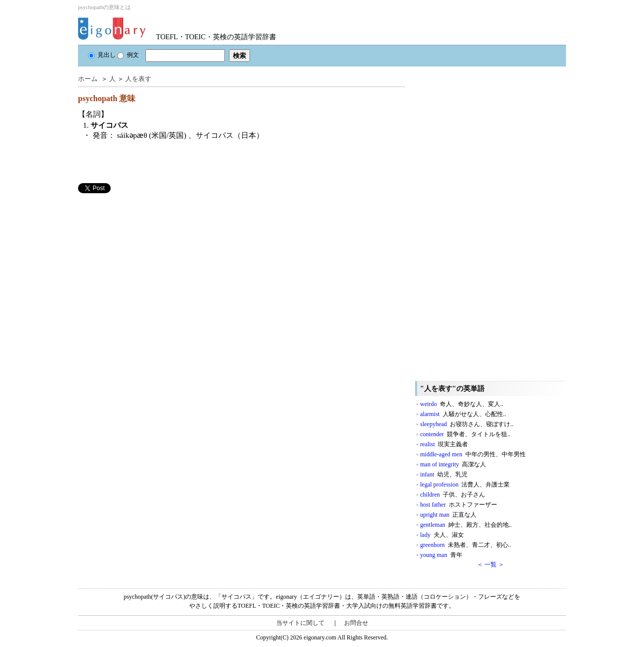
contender (465, 434)
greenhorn (466, 545)
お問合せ (356, 623)
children (453, 495)
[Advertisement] (153, 264)
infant (444, 474)
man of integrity (453, 464)
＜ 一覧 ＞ (491, 564)
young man (441, 555)
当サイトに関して (300, 623)
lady (442, 535)
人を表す (138, 79)
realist (444, 444)
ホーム (88, 79)
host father (459, 505)
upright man (448, 515)
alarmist (463, 414)
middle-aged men (473, 454)
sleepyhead (467, 424)
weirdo (462, 404)
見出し (102, 55)
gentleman (466, 525)
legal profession (465, 484)
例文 (128, 55)
